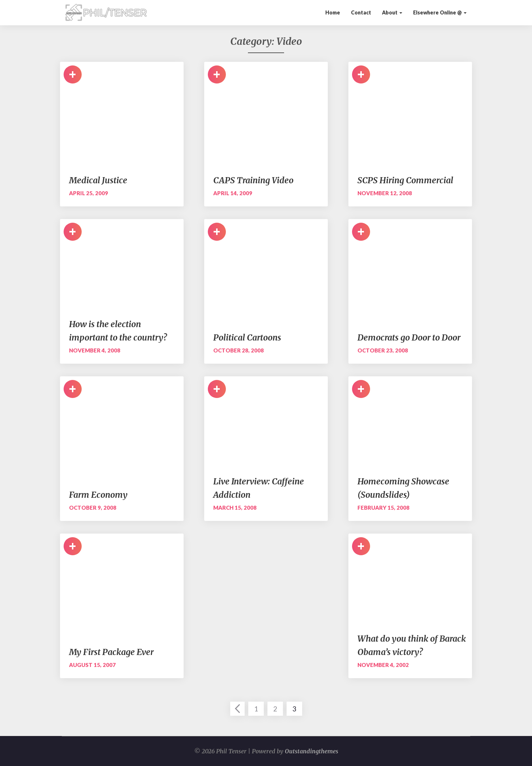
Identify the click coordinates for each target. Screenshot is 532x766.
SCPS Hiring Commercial (405, 180)
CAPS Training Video (253, 180)
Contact (361, 12)
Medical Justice (98, 180)
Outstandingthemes (312, 751)
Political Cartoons (247, 337)
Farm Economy (98, 495)
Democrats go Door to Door (409, 337)
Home (333, 12)
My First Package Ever (111, 652)
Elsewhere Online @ (440, 12)
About (392, 12)
